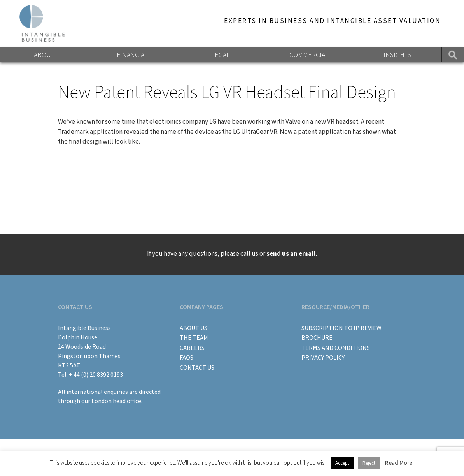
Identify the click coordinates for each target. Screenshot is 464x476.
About (44, 55)
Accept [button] (342, 463)
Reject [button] (369, 463)
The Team (194, 338)
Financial (132, 55)
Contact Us (197, 368)
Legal (221, 55)
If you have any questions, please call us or (232, 254)
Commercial (309, 55)
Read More (399, 463)
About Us (193, 328)
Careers (192, 348)
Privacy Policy (323, 358)
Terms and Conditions (336, 348)
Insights (397, 55)
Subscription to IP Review (341, 328)
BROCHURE (317, 338)
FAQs (186, 358)
